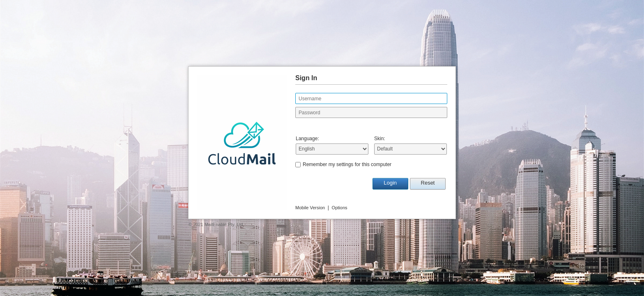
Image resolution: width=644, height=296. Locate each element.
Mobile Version (310, 208)
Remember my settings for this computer (347, 164)
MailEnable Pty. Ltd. (224, 224)
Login (390, 183)
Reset (428, 183)
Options (340, 208)
